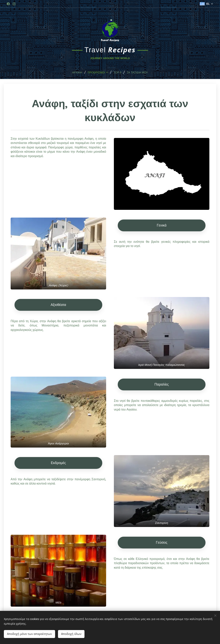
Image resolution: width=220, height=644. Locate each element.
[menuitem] (74, 72)
